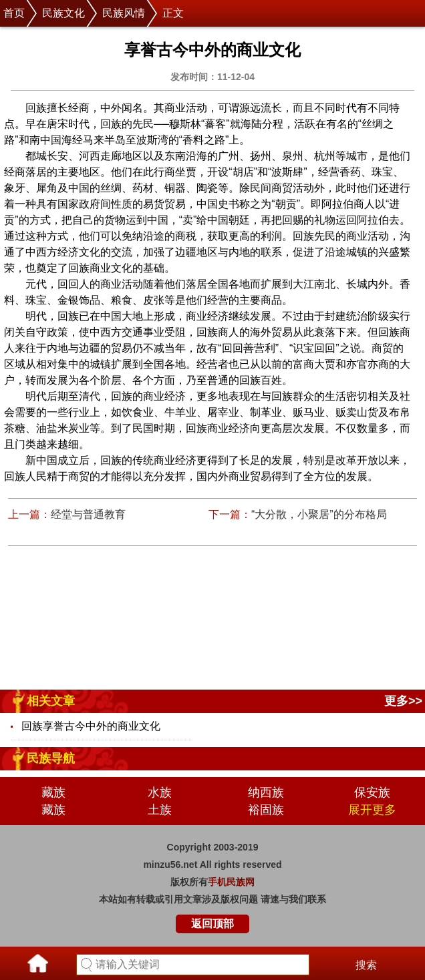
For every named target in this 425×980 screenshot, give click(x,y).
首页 (14, 13)
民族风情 (124, 13)
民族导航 (51, 758)
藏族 (53, 792)
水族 (160, 792)
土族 (160, 810)
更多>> (403, 701)
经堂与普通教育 (88, 514)
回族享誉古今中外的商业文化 (91, 726)
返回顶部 (212, 924)
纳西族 (266, 792)
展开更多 (372, 810)
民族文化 (63, 13)
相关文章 (51, 701)
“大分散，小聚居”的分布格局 (319, 514)
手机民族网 (231, 882)
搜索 (366, 965)
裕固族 (266, 810)
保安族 (372, 792)
